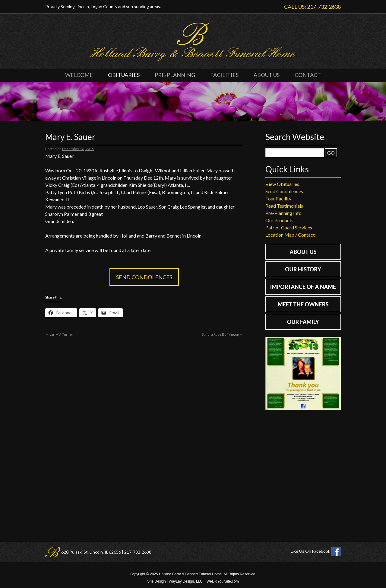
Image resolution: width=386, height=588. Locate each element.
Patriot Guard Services (289, 227)
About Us (267, 75)
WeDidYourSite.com (223, 581)
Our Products (279, 220)
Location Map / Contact (290, 235)
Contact (308, 75)
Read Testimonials (284, 206)
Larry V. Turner (59, 334)
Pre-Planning (175, 75)
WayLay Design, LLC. (186, 581)
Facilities (224, 75)
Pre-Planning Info (283, 213)
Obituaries (124, 75)
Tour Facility (278, 198)
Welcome (79, 75)
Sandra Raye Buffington (223, 334)
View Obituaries (282, 184)
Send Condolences (144, 277)
